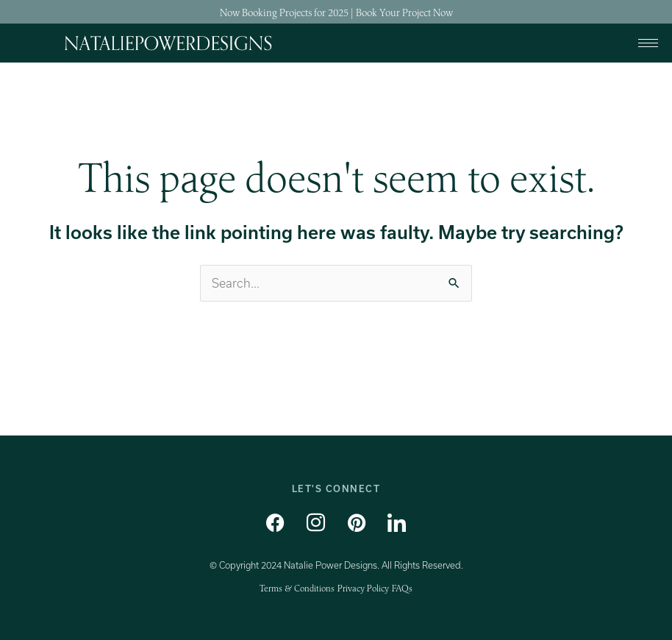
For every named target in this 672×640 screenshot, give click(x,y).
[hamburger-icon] (648, 43)
